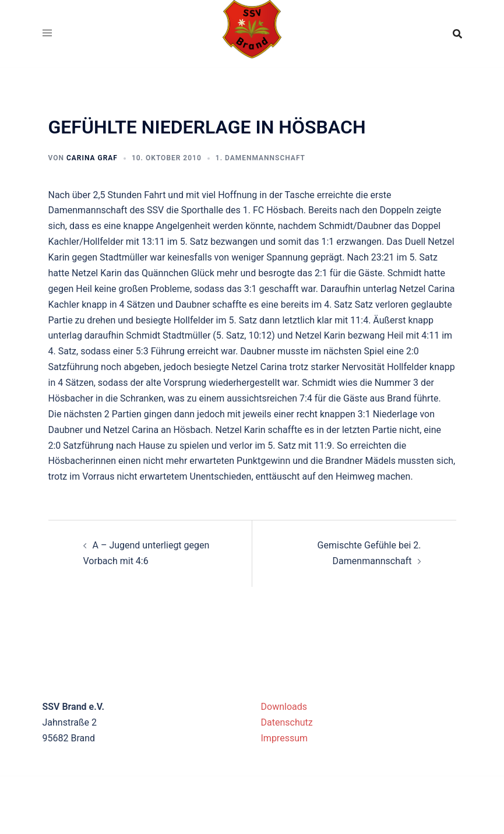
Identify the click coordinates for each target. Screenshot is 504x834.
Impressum (285, 738)
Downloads (284, 707)
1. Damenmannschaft (260, 158)
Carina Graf (92, 158)
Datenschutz (287, 722)
